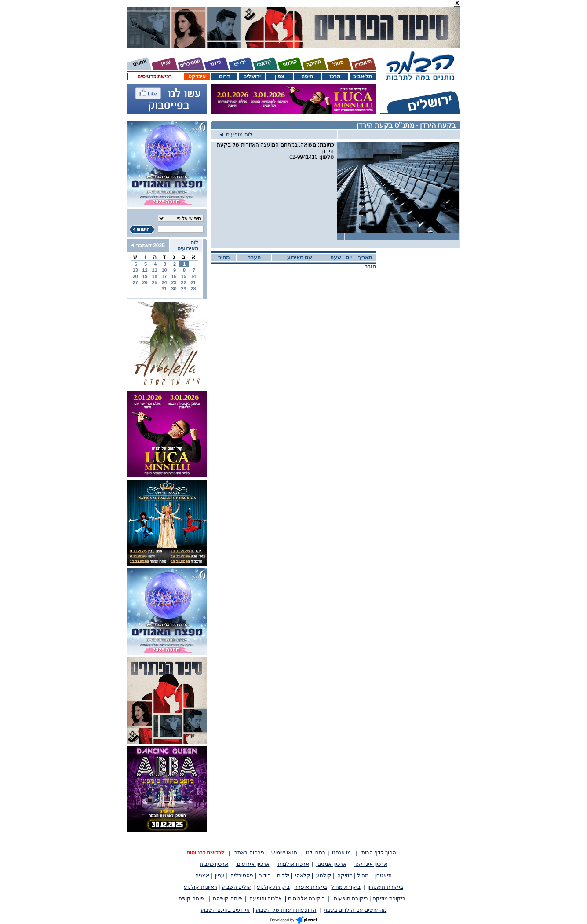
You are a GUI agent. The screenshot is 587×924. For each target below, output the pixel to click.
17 (164, 276)
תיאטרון (383, 876)
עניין (219, 876)
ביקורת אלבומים (306, 898)
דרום (224, 77)
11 (154, 270)
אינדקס (197, 77)
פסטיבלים (242, 876)
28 (193, 289)
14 (193, 276)
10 (164, 270)
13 (135, 270)
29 (183, 289)
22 (183, 282)
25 (154, 282)
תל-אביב (363, 77)
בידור (264, 876)
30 (174, 289)
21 (193, 282)
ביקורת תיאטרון (385, 887)
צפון (279, 77)
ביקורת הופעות (351, 898)
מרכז (335, 77)
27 (135, 282)
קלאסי (303, 876)
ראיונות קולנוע (200, 887)
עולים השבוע (236, 887)
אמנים (202, 876)
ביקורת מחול (346, 887)
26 (145, 282)
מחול (363, 876)
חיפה (307, 77)
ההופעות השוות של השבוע (286, 910)
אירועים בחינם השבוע (225, 910)
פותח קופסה (227, 898)
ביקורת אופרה (310, 887)
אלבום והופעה (266, 898)
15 (183, 276)
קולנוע (324, 876)
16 (174, 276)
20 (135, 276)
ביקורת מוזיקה (389, 898)
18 (154, 276)
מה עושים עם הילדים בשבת (355, 910)
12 (145, 270)
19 (145, 276)
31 (164, 289)
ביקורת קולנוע (273, 887)
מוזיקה (344, 876)
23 (174, 282)
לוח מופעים (236, 135)
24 (164, 282)
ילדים (284, 876)
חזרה (370, 267)
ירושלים (252, 77)
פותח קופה (191, 898)
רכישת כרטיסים (155, 77)
